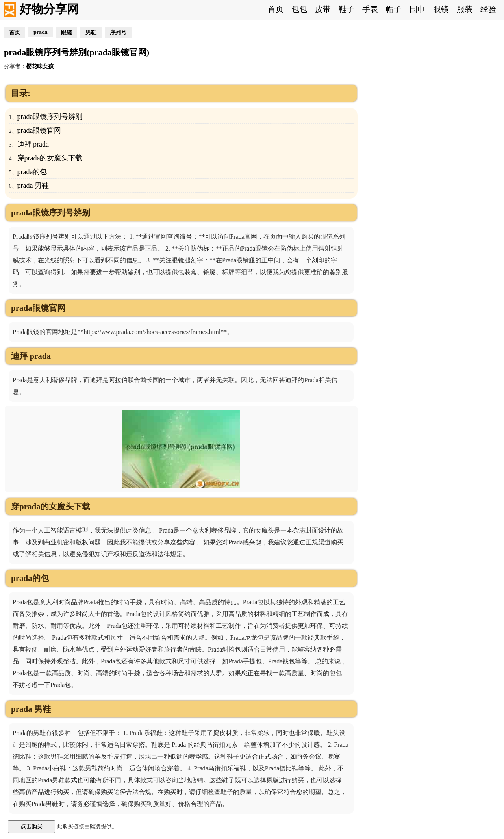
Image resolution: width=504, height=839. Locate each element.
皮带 (323, 9)
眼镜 (441, 9)
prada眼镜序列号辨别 (50, 117)
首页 (276, 9)
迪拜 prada (33, 144)
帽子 (394, 9)
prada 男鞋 (33, 186)
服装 (465, 9)
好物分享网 (49, 9)
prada (41, 32)
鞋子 (346, 9)
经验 (488, 9)
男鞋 (91, 32)
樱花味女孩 (40, 66)
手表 (370, 9)
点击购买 (31, 826)
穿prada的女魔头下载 (50, 158)
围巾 (417, 9)
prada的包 (32, 172)
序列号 (118, 32)
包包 (299, 9)
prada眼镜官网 (39, 130)
